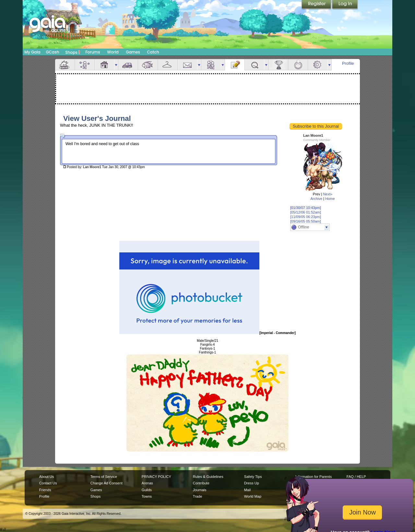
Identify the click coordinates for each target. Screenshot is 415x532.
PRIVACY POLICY (156, 477)
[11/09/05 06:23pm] (306, 217)
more (116, 65)
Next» (328, 194)
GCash (53, 52)
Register (317, 5)
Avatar (85, 65)
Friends (211, 65)
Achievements (278, 65)
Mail (187, 65)
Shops (73, 52)
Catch (153, 52)
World (113, 52)
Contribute (201, 483)
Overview (65, 65)
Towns (147, 496)
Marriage (298, 65)
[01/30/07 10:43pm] (306, 208)
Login (345, 5)
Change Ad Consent (107, 483)
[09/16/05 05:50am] (306, 221)
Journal (235, 65)
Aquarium (148, 65)
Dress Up (252, 483)
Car (128, 65)
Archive (316, 199)
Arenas (147, 483)
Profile (348, 63)
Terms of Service (104, 477)
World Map (253, 496)
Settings (318, 65)
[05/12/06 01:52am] (306, 212)
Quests (255, 65)
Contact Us (48, 483)
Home (330, 199)
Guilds (147, 490)
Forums (93, 52)
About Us (47, 477)
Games (133, 52)
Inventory (168, 65)
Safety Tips (253, 477)
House (104, 65)
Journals (200, 490)
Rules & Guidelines (208, 477)
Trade (197, 496)
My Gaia (32, 52)
